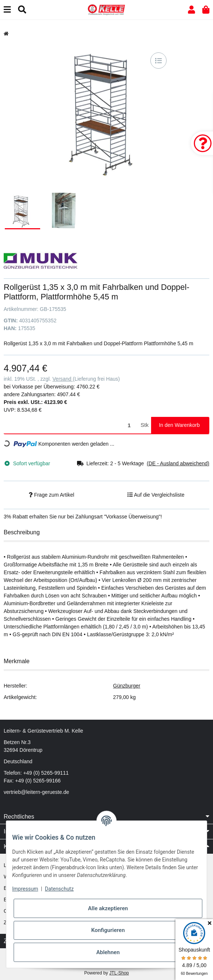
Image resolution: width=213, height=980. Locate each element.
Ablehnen (108, 952)
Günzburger (127, 686)
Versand (62, 379)
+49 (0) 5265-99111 (46, 773)
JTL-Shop (119, 973)
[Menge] (71, 425)
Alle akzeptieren (108, 908)
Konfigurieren (108, 930)
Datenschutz (59, 889)
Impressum (25, 889)
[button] (191, 10)
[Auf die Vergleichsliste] (158, 61)
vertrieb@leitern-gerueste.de (36, 792)
